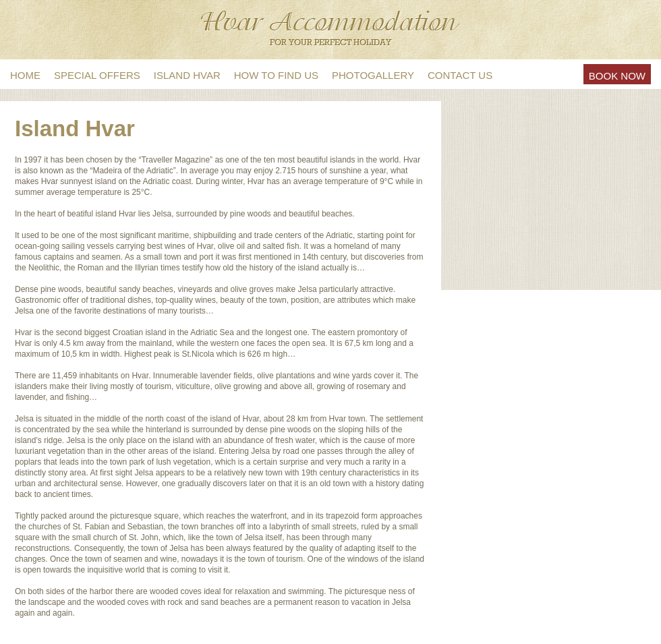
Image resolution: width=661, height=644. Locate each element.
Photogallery (373, 75)
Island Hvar (187, 75)
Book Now (617, 76)
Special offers (97, 75)
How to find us (276, 75)
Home (25, 75)
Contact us (460, 75)
